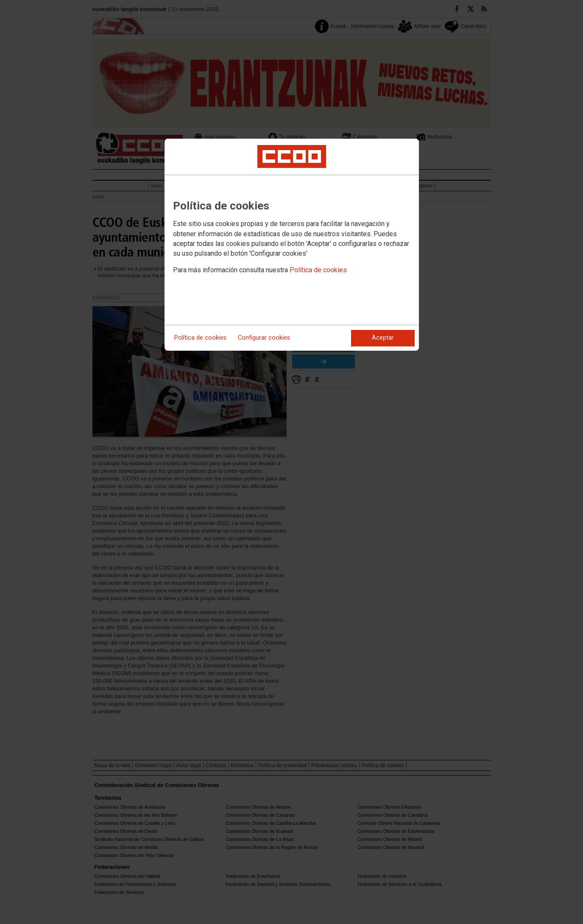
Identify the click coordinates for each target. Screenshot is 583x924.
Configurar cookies (264, 338)
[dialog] (292, 245)
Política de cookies (318, 270)
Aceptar (383, 338)
